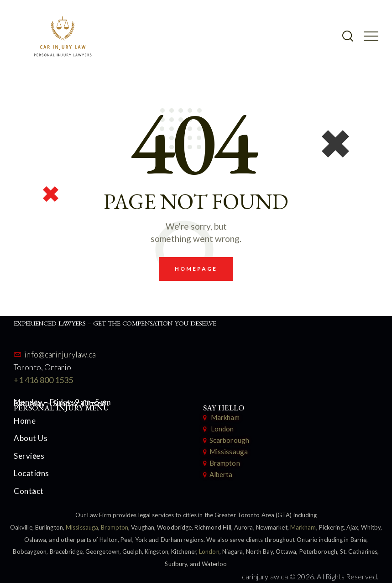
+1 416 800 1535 (43, 380)
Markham (225, 417)
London (221, 429)
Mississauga (229, 452)
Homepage (196, 269)
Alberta (221, 474)
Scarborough (229, 440)
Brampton (225, 463)
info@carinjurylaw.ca (60, 355)
